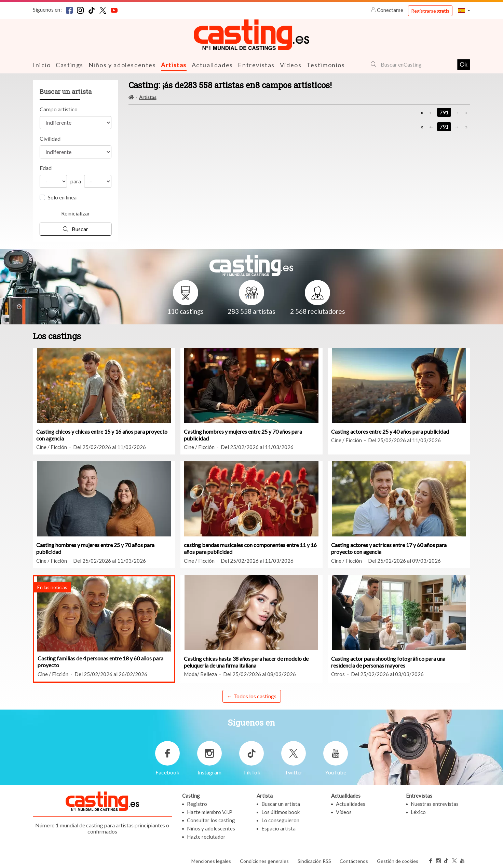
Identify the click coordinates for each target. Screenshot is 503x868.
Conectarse (388, 10)
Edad (46, 167)
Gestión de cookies (398, 861)
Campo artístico (59, 109)
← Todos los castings (252, 696)
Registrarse (430, 11)
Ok (464, 64)
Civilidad (50, 138)
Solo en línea (62, 197)
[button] (464, 10)
